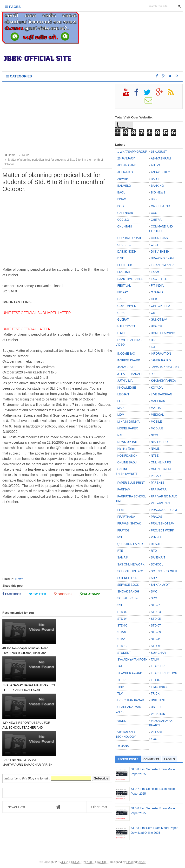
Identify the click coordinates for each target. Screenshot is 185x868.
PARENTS (158, 483)
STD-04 (122, 619)
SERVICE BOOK (128, 585)
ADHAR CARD (127, 165)
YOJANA (123, 746)
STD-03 (156, 612)
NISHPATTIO (159, 442)
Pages (13, 7)
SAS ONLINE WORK (131, 565)
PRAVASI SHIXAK (129, 524)
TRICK (155, 694)
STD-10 (122, 639)
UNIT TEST (158, 700)
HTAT (154, 340)
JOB (154, 374)
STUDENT (124, 653)
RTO (154, 551)
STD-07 (156, 626)
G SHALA (157, 292)
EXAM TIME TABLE (130, 279)
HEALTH (156, 326)
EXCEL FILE (159, 279)
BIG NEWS (158, 193)
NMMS (155, 449)
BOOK (122, 206)
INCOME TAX (126, 354)
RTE (120, 551)
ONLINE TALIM (161, 469)
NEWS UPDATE (128, 442)
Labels (170, 759)
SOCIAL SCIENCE (129, 598)
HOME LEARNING (163, 333)
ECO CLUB (125, 265)
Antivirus (123, 179)
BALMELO (124, 186)
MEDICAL (157, 415)
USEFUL (156, 707)
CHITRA (156, 220)
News (19, 579)
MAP (120, 408)
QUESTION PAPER (130, 544)
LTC (120, 401)
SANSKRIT (158, 558)
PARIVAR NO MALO (164, 496)
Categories (19, 76)
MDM (121, 415)
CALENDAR (125, 213)
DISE (121, 258)
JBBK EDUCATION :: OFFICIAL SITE (85, 862)
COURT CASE (160, 238)
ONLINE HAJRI (161, 462)
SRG (154, 598)
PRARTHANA (126, 517)
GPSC (121, 313)
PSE (120, 537)
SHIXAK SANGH (128, 592)
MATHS (156, 408)
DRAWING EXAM (162, 258)
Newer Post (16, 733)
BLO (154, 199)
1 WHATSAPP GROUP (132, 152)
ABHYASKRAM (161, 158)
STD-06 (122, 626)
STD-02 (122, 612)
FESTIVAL (124, 286)
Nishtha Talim (126, 449)
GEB (154, 299)
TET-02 (155, 680)
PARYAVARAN (160, 503)
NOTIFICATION (127, 456)
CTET (155, 245)
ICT (153, 347)
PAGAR (156, 476)
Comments (151, 759)
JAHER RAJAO (161, 360)
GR (153, 313)
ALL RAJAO (125, 172)
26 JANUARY (126, 158)
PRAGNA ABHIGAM (164, 510)
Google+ (63, 594)
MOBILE (156, 422)
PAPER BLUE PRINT (131, 483)
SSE (120, 605)
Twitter (38, 594)
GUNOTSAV (159, 320)
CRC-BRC (124, 245)
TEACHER (158, 666)
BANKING (157, 186)
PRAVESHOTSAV (162, 524)
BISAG (122, 199)
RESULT (156, 544)
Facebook (12, 594)
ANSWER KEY (160, 172)
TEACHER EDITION (164, 673)
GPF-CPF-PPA (160, 306)
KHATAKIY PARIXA (163, 381)
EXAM (155, 272)
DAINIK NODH (127, 252)
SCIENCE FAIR (127, 578)
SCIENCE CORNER (164, 571)
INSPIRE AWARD (129, 360)
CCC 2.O (123, 220)
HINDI (121, 333)
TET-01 (122, 680)
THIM (121, 687)
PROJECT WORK (162, 530)
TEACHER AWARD (130, 673)
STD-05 (156, 619)
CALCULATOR (160, 206)
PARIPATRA (159, 489)
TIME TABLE (159, 687)
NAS (120, 435)
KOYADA (157, 388)
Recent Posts (128, 759)
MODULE (157, 428)
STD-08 (122, 632)
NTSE (155, 456)
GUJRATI (123, 320)
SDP (154, 578)
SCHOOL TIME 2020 (131, 571)
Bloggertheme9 (136, 862)
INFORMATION (161, 354)
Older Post (99, 733)
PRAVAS (156, 517)
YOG (154, 739)
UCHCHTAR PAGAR (131, 700)
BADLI (155, 179)
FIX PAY (123, 292)
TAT (120, 666)
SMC (154, 592)
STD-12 (122, 646)
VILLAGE (157, 732)
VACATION (158, 714)
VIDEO (122, 721)
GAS (120, 299)
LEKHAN (123, 394)
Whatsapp (90, 594)
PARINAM (124, 489)
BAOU (121, 193)
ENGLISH (124, 272)
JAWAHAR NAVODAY (165, 367)
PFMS (121, 510)
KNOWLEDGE (127, 388)
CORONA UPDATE (130, 238)
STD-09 (156, 632)
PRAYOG (123, 530)
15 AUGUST (159, 152)
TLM (120, 694)
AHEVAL (156, 165)
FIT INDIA (157, 286)
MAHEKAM (158, 401)
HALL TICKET (126, 326)
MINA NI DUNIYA (128, 422)
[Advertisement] (57, 118)
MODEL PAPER (128, 428)
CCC (154, 213)
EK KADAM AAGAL (163, 265)
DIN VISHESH (160, 252)
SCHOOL (157, 565)
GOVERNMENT (128, 306)
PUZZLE (156, 537)
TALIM (155, 660)
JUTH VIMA (125, 381)
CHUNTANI (125, 227)
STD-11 (156, 639)
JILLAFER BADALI (129, 374)
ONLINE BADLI (127, 462)
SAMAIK (123, 558)
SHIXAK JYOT (160, 585)
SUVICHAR (158, 653)
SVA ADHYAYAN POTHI (133, 660)
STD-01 (156, 605)
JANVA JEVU (126, 367)
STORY (156, 646)
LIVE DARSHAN (161, 394)
